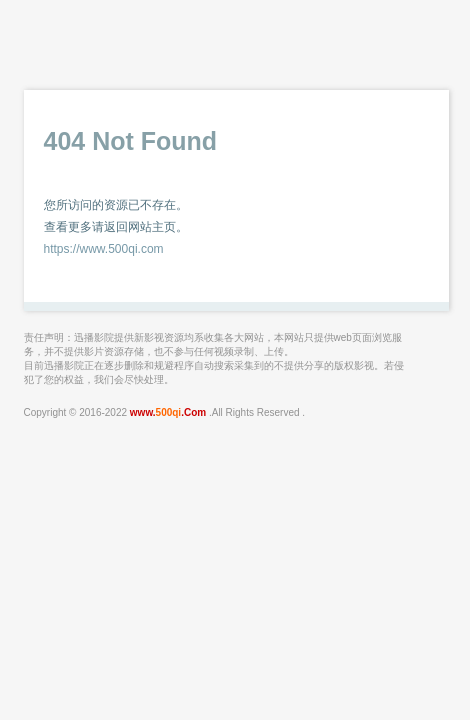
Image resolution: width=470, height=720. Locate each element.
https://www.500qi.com (104, 249)
